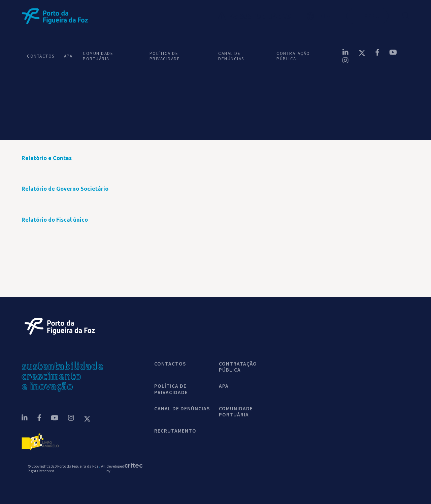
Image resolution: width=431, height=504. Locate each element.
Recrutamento (175, 431)
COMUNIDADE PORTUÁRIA (98, 56)
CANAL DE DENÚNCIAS (231, 56)
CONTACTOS (40, 56)
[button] (327, 16)
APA (68, 56)
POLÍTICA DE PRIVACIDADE (165, 56)
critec (131, 465)
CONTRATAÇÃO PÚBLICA (293, 56)
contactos (170, 364)
